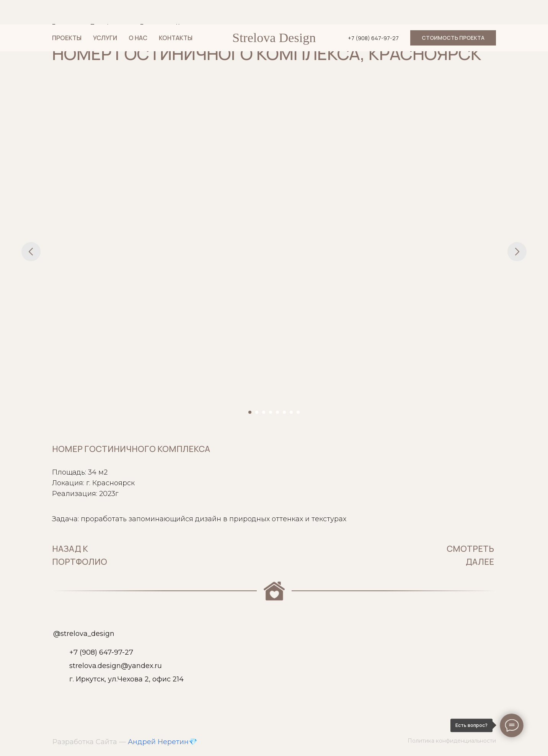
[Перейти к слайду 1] (250, 412)
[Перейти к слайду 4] (271, 412)
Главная (64, 27)
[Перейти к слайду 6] (284, 412)
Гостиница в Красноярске (177, 27)
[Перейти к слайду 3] (264, 412)
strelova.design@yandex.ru (116, 666)
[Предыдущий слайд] (31, 252)
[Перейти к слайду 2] (257, 412)
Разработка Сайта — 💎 (125, 742)
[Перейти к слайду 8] (298, 412)
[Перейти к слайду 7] (291, 412)
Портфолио (108, 27)
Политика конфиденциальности (452, 741)
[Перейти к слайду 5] (277, 412)
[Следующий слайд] (517, 252)
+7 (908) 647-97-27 (101, 652)
